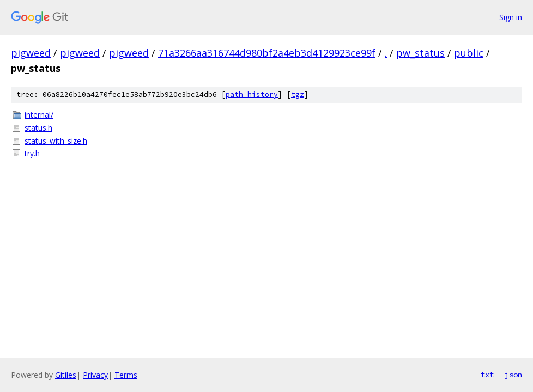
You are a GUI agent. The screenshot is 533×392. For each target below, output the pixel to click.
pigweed (31, 53)
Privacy (95, 375)
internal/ (39, 115)
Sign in (511, 17)
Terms (126, 375)
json (513, 375)
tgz (298, 94)
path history (252, 94)
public (469, 53)
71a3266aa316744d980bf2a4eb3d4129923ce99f (267, 53)
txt (487, 375)
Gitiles (66, 375)
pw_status (420, 53)
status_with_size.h (56, 141)
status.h (38, 128)
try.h (32, 153)
